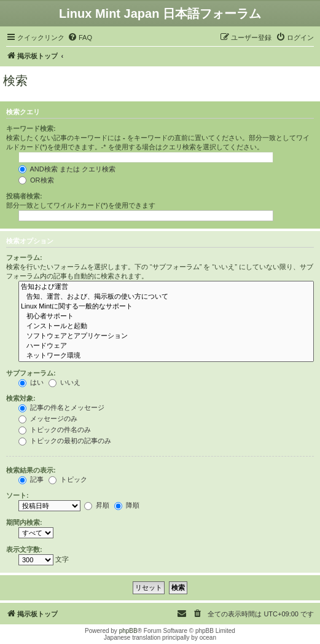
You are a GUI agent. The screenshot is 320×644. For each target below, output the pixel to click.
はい (31, 382)
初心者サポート (166, 316)
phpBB (128, 631)
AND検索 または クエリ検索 (67, 169)
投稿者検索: (24, 196)
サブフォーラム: (31, 373)
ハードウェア (166, 346)
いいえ (64, 382)
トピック (68, 479)
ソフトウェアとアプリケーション (166, 336)
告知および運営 (166, 287)
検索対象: (21, 398)
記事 (31, 479)
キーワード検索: (31, 128)
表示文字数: (24, 549)
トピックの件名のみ (55, 430)
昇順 (97, 505)
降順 (127, 505)
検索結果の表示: (31, 470)
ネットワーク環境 (166, 356)
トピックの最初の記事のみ (65, 441)
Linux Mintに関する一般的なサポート (166, 307)
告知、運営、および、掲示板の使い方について (166, 297)
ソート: (18, 495)
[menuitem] (80, 37)
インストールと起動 (166, 326)
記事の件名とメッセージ (61, 407)
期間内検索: (24, 522)
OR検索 (36, 180)
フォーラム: (24, 257)
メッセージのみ (48, 418)
